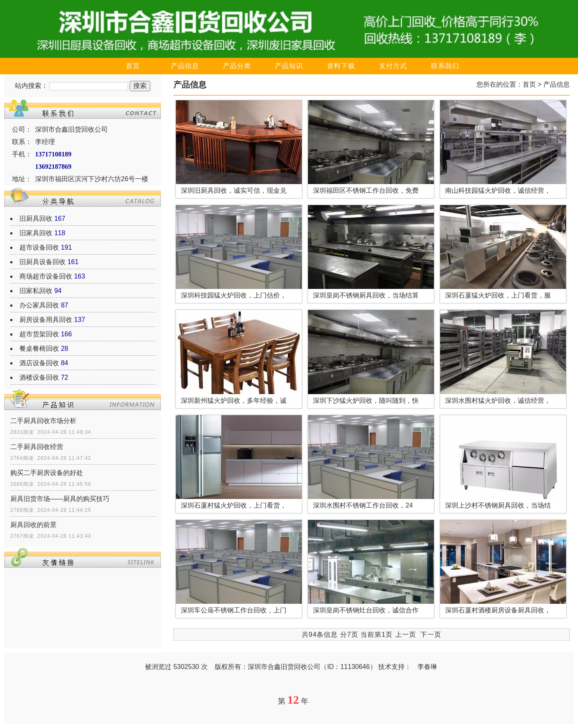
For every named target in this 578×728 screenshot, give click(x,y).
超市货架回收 (39, 334)
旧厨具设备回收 (43, 262)
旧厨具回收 (36, 219)
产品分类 (237, 66)
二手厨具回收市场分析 (43, 421)
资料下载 (341, 66)
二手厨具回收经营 (37, 447)
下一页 (431, 635)
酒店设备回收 (39, 363)
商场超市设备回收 (46, 276)
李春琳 (427, 667)
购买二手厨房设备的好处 (47, 473)
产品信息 (185, 66)
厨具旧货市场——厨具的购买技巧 (60, 499)
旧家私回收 (36, 291)
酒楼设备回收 (39, 377)
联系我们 (445, 66)
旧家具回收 (36, 233)
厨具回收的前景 (33, 525)
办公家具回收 (39, 305)
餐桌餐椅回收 (39, 349)
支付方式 (393, 66)
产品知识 (289, 66)
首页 (133, 66)
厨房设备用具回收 (46, 320)
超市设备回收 (39, 247)
